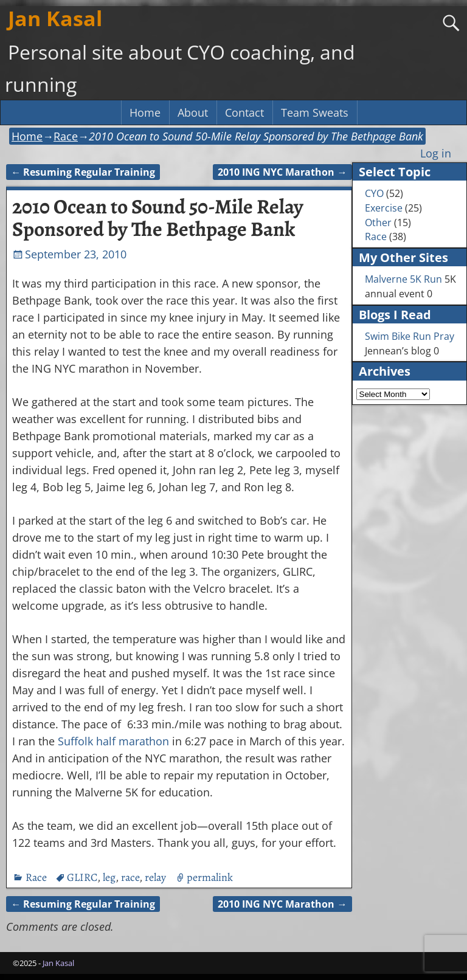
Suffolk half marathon (113, 741)
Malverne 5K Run (403, 279)
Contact (244, 112)
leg (109, 877)
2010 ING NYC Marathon (282, 172)
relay (155, 877)
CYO (374, 193)
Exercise (384, 208)
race (130, 877)
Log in (436, 153)
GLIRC (82, 877)
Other (378, 223)
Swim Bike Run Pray (410, 336)
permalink (210, 877)
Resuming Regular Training (83, 172)
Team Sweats (315, 112)
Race (66, 136)
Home (145, 112)
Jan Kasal (55, 18)
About (193, 112)
